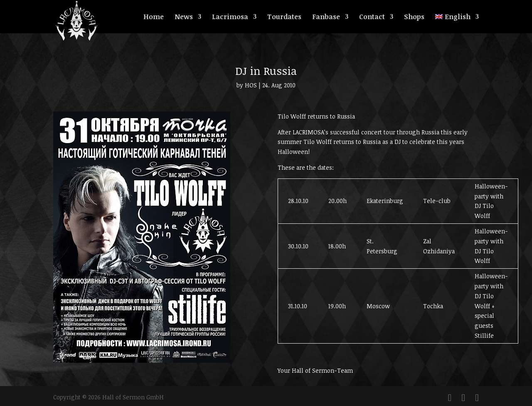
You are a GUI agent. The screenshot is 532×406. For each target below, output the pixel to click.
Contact (372, 17)
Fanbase (326, 17)
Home (154, 17)
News (184, 17)
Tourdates (284, 17)
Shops (414, 17)
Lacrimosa (230, 17)
